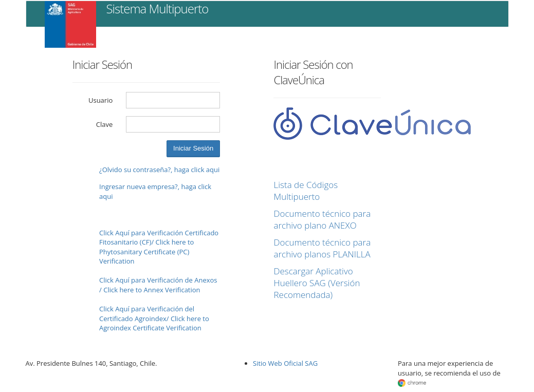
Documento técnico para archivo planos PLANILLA (322, 248)
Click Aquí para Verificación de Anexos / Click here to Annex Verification (158, 285)
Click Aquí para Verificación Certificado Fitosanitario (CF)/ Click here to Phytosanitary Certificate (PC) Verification (159, 247)
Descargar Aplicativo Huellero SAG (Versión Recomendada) (317, 283)
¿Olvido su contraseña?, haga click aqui (159, 170)
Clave (105, 124)
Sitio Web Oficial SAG (285, 363)
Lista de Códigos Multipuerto (306, 191)
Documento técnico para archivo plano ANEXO (322, 219)
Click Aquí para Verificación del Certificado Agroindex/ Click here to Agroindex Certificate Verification (154, 318)
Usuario (100, 100)
